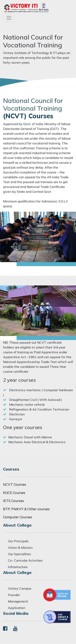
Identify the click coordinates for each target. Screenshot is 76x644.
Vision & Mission (20, 548)
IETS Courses (13, 501)
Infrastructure (18, 567)
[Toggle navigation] (9, 18)
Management (18, 601)
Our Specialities (19, 554)
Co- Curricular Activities (25, 560)
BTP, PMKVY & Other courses (26, 509)
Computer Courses (18, 517)
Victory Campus (20, 588)
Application (17, 608)
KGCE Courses (14, 493)
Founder (14, 595)
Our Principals (18, 541)
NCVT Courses (15, 484)
